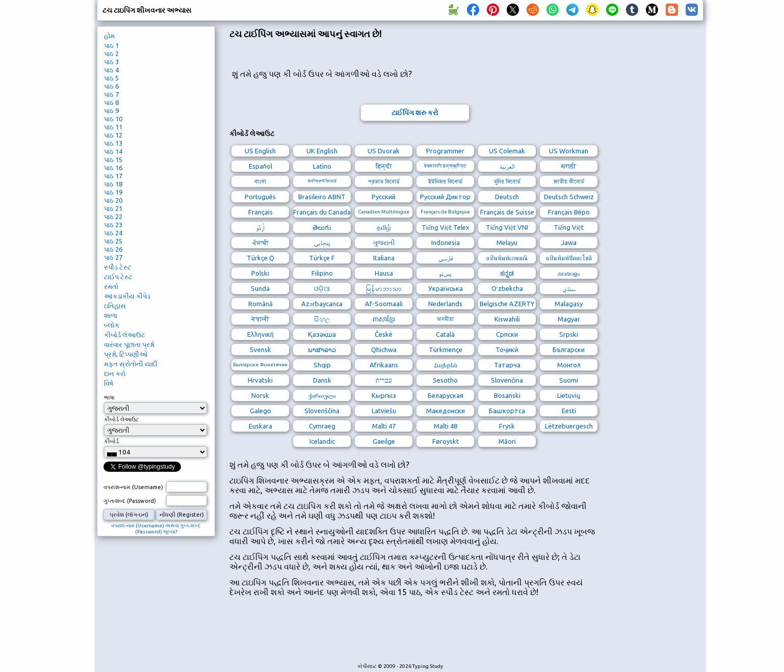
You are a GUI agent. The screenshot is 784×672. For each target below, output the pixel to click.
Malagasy (569, 304)
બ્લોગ (111, 325)
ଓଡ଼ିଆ (322, 288)
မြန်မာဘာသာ (384, 288)
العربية (507, 166)
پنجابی (322, 243)
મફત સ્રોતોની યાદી (131, 364)
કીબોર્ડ (111, 441)
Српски (507, 334)
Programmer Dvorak (445, 152)
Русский (384, 197)
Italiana (384, 258)
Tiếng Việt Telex (446, 227)
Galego (260, 411)
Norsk (260, 395)
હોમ (109, 36)
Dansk (322, 380)
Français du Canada (322, 212)
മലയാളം (569, 273)
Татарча (507, 365)
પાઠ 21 (113, 208)
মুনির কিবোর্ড (507, 181)
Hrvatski (260, 380)
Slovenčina (507, 380)
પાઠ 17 (113, 176)
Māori (507, 441)
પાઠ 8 (111, 102)
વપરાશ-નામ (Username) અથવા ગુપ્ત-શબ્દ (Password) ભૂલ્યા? (156, 529)
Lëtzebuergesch (569, 426)
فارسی (446, 258)
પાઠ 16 (113, 168)
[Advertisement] (415, 635)
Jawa (569, 243)
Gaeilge (384, 441)
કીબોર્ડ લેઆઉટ (125, 335)
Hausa (384, 273)
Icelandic (322, 441)
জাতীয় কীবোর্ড (569, 181)
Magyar (569, 319)
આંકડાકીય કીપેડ (127, 296)
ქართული (322, 395)
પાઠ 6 (111, 86)
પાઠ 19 (113, 192)
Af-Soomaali (384, 304)
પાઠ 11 (113, 127)
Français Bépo (569, 212)
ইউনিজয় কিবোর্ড (445, 181)
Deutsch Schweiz (569, 197)
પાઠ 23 (113, 225)
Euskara (260, 426)
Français (260, 212)
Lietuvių (569, 395)
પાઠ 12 (113, 135)
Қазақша (322, 334)
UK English (322, 151)
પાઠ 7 (111, 94)
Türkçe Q (260, 258)
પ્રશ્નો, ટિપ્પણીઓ (126, 354)
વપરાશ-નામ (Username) (133, 487)
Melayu (507, 243)
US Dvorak (384, 151)
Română (260, 304)
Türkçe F (322, 258)
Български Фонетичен (260, 365)
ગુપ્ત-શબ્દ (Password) (130, 501)
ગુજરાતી (384, 243)
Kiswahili (507, 319)
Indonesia (446, 243)
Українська (446, 288)
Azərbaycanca (322, 304)
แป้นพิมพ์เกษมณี (507, 258)
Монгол (569, 365)
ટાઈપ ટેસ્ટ (118, 277)
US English (260, 151)
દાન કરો (115, 373)
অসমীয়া (445, 319)
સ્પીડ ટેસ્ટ (118, 267)
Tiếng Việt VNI (507, 227)
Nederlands (445, 304)
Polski (260, 273)
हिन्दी (384, 166)
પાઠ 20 (113, 200)
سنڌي (569, 288)
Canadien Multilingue (384, 212)
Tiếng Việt (569, 227)
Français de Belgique (445, 212)
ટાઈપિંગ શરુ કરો (415, 113)
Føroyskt (446, 441)
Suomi (569, 380)
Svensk (260, 350)
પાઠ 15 (113, 159)
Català (445, 334)
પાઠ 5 (111, 78)
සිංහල (322, 319)
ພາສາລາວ (322, 350)
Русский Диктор (445, 197)
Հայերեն (446, 365)
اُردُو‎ (260, 227)
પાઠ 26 (113, 249)
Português (260, 197)
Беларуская (446, 395)
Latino (322, 166)
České (384, 334)
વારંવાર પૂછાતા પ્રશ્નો (129, 344)
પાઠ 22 (113, 217)
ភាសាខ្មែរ (384, 319)
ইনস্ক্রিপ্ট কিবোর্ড (322, 181)
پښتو (445, 273)
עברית (384, 380)
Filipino (322, 273)
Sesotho (445, 380)
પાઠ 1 (111, 45)
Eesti (569, 411)
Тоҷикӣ (507, 350)
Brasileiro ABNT (322, 197)
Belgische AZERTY (507, 304)
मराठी (569, 166)
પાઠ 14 (113, 151)
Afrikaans (384, 365)
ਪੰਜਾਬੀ (260, 243)
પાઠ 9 (111, 111)
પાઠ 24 (113, 233)
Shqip (322, 365)
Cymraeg (322, 426)
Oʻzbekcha (507, 288)
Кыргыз (384, 395)
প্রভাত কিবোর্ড (384, 181)
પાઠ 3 (111, 62)
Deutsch (507, 197)
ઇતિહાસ (115, 306)
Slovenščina (322, 411)
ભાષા (109, 397)
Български (569, 350)
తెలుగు (322, 227)
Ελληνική (260, 334)
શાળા (111, 315)
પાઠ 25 (113, 241)
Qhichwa (384, 350)
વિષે (109, 383)
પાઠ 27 (113, 257)
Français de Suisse (507, 212)
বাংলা (260, 181)
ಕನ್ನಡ (507, 273)
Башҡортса (507, 411)
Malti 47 (384, 426)
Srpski (569, 334)
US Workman (569, 151)
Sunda (260, 288)
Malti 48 (446, 426)
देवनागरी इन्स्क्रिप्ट (445, 166)
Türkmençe (446, 350)
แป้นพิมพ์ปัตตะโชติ (569, 258)
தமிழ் (384, 227)
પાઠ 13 (113, 143)
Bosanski (507, 395)
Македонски (446, 411)
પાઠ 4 (111, 70)
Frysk (507, 426)
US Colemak (507, 151)
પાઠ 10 (113, 119)
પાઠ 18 (113, 184)
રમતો (111, 286)
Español (260, 166)
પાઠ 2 (111, 53)
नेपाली (260, 319)
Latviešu (384, 411)
